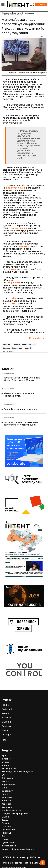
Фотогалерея (9, 846)
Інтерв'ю (6, 718)
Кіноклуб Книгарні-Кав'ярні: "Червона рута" (20, 395)
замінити (22, 246)
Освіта (5, 820)
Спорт (5, 839)
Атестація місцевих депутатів (18, 772)
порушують (14, 283)
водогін (28, 348)
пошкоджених (19, 228)
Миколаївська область (25, 344)
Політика (6, 827)
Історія (5, 762)
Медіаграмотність (11, 810)
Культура (7, 807)
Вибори (5, 781)
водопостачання (16, 188)
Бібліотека (7, 778)
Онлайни (6, 722)
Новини (5, 705)
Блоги (5, 730)
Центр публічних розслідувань (18, 849)
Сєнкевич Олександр (12, 348)
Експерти (7, 726)
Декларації (7, 735)
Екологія (6, 794)
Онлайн (6, 817)
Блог (4, 775)
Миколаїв (7, 344)
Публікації (7, 709)
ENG (32, 5)
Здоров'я (6, 801)
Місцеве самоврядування (15, 814)
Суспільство (8, 843)
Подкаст (6, 823)
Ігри (4, 756)
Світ (4, 836)
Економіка (7, 797)
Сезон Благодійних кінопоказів (21, 409)
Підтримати (41, 4)
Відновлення (8, 785)
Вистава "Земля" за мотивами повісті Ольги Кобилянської (21, 423)
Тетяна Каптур (37, 338)
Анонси (8, 369)
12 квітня (13, 298)
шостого (10, 303)
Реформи (7, 833)
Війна (4, 788)
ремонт (12, 269)
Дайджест (7, 791)
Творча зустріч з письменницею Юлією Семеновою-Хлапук (22, 379)
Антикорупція (9, 768)
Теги (4, 740)
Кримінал (6, 804)
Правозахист (8, 830)
